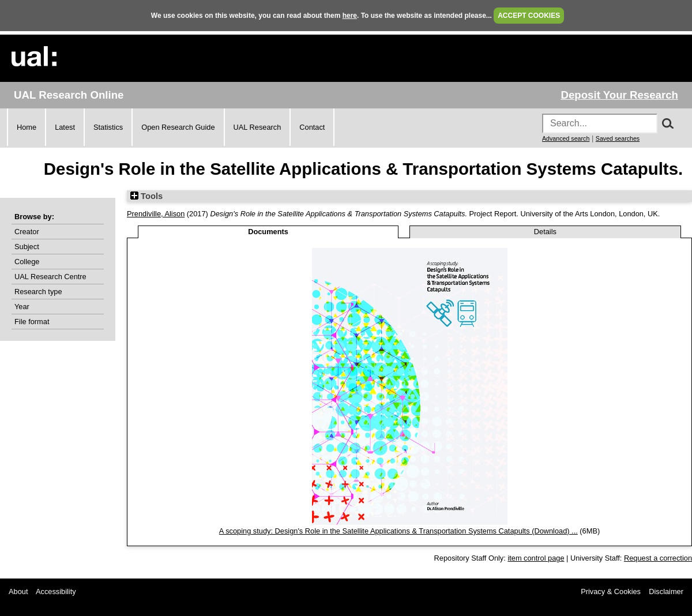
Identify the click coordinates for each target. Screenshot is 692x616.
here (350, 16)
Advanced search (566, 138)
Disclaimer (666, 591)
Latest (65, 127)
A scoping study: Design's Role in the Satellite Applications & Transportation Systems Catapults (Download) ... (398, 531)
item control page (536, 558)
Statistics (108, 127)
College (27, 262)
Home (27, 127)
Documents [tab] (268, 232)
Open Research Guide (178, 127)
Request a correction (658, 558)
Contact (312, 127)
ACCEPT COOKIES (529, 16)
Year (22, 307)
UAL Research (257, 127)
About (18, 591)
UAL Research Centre (50, 277)
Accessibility (56, 591)
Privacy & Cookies (611, 591)
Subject (27, 247)
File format (32, 322)
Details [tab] (545, 232)
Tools (146, 196)
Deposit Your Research (619, 95)
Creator (27, 232)
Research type (38, 292)
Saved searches (618, 138)
